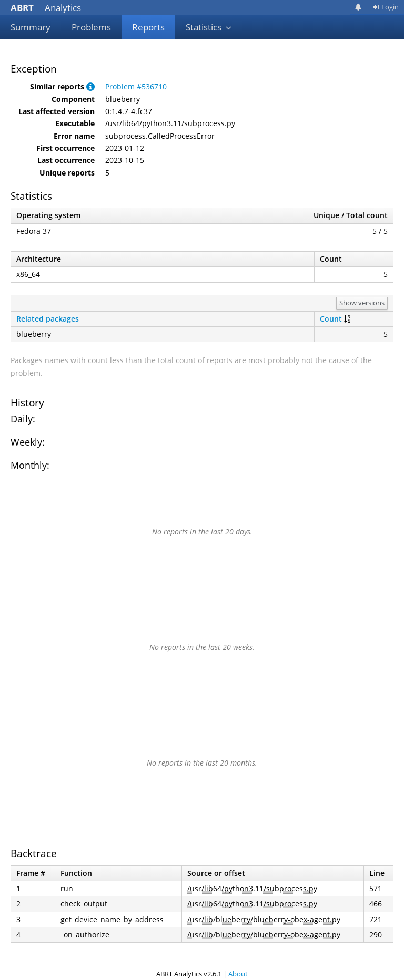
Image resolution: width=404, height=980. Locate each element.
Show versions (362, 303)
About (238, 974)
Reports (148, 27)
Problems (91, 27)
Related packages (48, 319)
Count (331, 319)
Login (386, 7)
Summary (31, 27)
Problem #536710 (136, 86)
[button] (90, 86)
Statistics (209, 27)
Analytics (46, 8)
